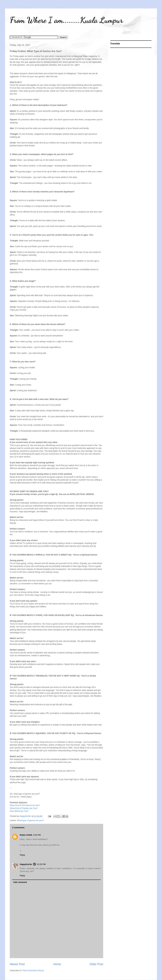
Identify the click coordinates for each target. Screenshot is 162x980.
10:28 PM (41, 864)
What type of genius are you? (30, 820)
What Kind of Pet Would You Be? (25, 805)
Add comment (20, 882)
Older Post (96, 964)
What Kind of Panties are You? (24, 808)
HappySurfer (26, 864)
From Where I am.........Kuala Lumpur (66, 20)
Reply (22, 855)
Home (57, 964)
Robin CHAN (26, 835)
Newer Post (17, 964)
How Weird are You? (19, 811)
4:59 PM (37, 835)
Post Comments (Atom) (33, 970)
